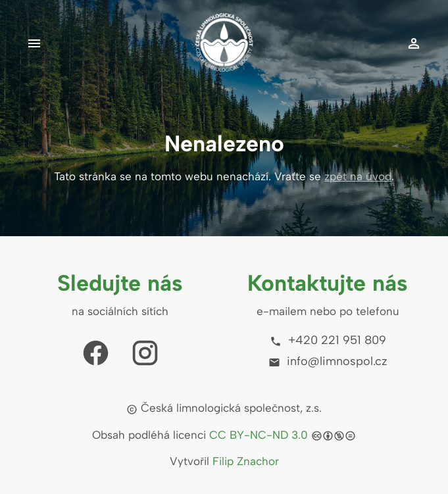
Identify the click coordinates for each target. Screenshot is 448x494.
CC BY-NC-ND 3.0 (259, 435)
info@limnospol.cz (328, 361)
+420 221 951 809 (328, 340)
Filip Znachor (246, 461)
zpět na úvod (358, 176)
